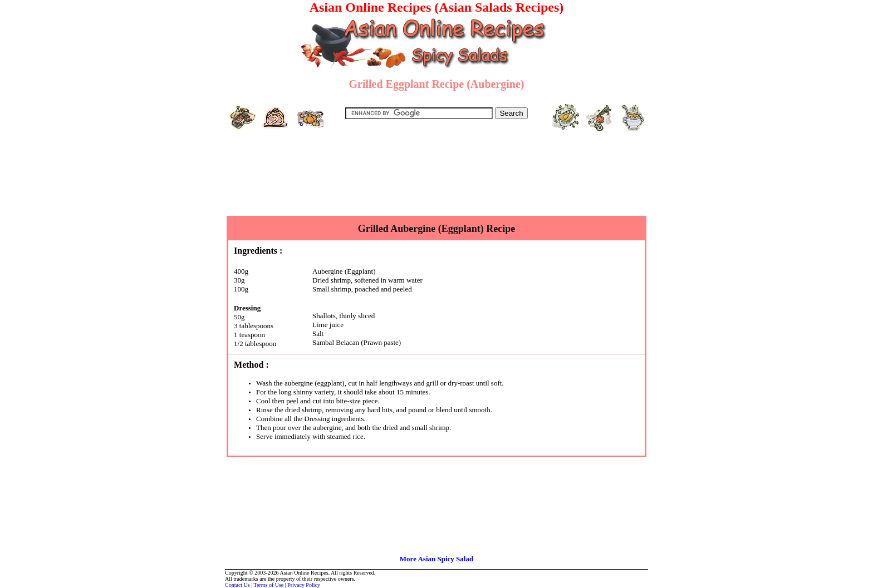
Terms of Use (269, 585)
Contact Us (237, 585)
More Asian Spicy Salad (436, 559)
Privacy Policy (304, 585)
